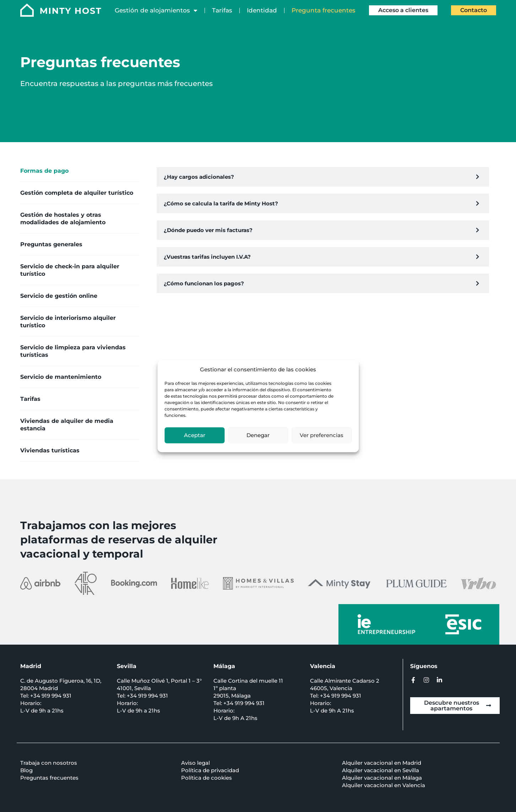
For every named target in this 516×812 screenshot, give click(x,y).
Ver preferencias (322, 435)
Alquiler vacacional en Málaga (382, 778)
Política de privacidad (210, 770)
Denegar (258, 435)
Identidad (262, 10)
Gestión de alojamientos (156, 10)
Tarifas (222, 10)
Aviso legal (195, 763)
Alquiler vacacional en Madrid (382, 763)
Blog (26, 770)
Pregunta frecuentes (324, 10)
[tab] (80, 171)
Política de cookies (207, 778)
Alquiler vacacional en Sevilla (381, 770)
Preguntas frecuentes (49, 778)
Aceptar (195, 435)
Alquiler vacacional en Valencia (384, 785)
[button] (323, 177)
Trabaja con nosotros (49, 763)
